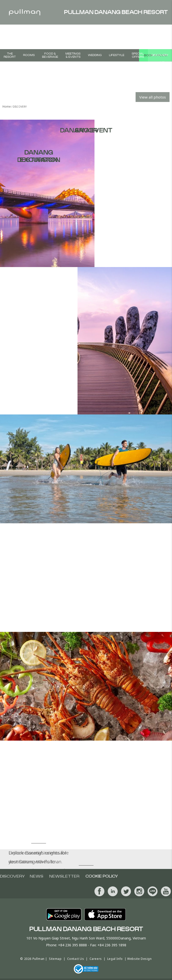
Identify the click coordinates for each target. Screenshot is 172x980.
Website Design (139, 959)
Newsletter (64, 876)
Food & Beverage (50, 55)
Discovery (160, 55)
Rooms (29, 55)
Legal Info (115, 959)
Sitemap (55, 959)
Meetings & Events (73, 55)
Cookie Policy (102, 876)
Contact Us (76, 959)
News (37, 876)
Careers (96, 959)
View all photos (153, 97)
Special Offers (138, 55)
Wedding (95, 55)
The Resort (10, 55)
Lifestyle (117, 55)
